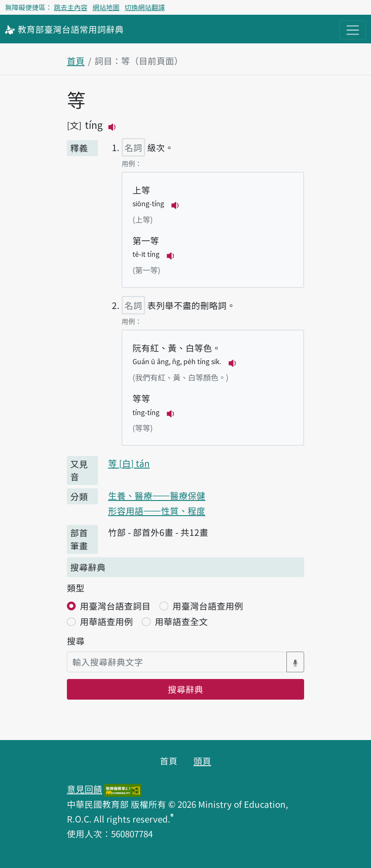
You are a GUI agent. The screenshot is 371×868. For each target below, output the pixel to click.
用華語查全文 (181, 621)
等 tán (129, 463)
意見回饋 (85, 789)
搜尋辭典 (185, 689)
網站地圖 (106, 7)
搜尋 (76, 641)
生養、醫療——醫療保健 (157, 495)
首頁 (76, 61)
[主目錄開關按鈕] (353, 30)
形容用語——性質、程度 (157, 511)
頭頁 (202, 761)
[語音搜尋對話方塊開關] (295, 662)
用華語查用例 (106, 621)
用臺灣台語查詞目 (115, 606)
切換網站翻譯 (145, 7)
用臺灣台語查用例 (208, 606)
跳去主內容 (71, 7)
